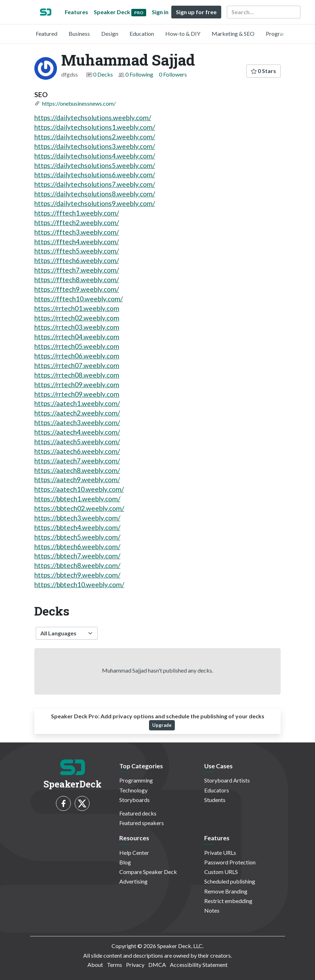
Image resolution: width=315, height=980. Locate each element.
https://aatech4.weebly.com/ (77, 432)
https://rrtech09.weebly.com (77, 385)
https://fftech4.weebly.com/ (77, 242)
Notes (212, 910)
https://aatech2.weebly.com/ (77, 413)
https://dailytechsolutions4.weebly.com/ (95, 156)
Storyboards (134, 800)
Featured (47, 34)
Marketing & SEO (233, 34)
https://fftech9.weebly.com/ (77, 289)
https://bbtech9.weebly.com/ (77, 575)
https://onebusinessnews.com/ (79, 103)
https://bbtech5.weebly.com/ (77, 537)
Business (79, 34)
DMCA (157, 965)
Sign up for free (196, 12)
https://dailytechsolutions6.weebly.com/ (95, 175)
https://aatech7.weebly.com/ (77, 461)
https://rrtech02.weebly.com (77, 318)
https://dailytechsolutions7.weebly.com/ (95, 184)
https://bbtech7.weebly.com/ (77, 556)
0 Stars (264, 71)
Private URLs (220, 853)
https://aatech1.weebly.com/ (77, 403)
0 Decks (103, 74)
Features (76, 12)
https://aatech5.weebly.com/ (77, 442)
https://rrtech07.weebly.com (77, 365)
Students (215, 800)
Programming (283, 34)
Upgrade (162, 725)
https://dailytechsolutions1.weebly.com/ (95, 127)
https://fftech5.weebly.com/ (77, 251)
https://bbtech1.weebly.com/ (77, 499)
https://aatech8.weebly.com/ (77, 470)
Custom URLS (221, 872)
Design (110, 34)
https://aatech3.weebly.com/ (77, 422)
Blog (125, 862)
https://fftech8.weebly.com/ (77, 280)
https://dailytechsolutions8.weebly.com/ (95, 194)
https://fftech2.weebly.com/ (77, 222)
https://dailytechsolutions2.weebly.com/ (95, 137)
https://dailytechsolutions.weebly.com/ (93, 118)
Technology (133, 790)
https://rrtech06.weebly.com (77, 356)
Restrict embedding (228, 901)
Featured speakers (142, 823)
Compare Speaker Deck (148, 872)
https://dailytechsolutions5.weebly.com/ (95, 165)
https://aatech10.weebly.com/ (79, 489)
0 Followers (173, 74)
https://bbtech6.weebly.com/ (77, 547)
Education (142, 34)
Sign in (160, 12)
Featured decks (138, 813)
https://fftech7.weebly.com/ (77, 270)
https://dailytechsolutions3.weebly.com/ (95, 146)
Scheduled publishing (230, 881)
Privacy (135, 965)
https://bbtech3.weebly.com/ (77, 518)
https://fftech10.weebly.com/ (79, 299)
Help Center (134, 853)
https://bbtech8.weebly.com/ (77, 565)
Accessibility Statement (199, 965)
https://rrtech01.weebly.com (77, 308)
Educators (217, 790)
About (95, 965)
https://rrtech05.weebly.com (77, 346)
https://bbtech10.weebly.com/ (79, 584)
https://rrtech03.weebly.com (77, 327)
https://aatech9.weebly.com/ (77, 480)
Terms (114, 965)
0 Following (139, 74)
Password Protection (230, 862)
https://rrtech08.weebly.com (77, 375)
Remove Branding (226, 891)
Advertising (133, 881)
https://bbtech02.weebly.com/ (79, 508)
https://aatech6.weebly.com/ (77, 451)
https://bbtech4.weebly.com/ (77, 527)
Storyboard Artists (227, 780)
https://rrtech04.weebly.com (77, 337)
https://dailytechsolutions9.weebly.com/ (95, 203)
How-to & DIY (183, 34)
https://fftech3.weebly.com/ (77, 232)
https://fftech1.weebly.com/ (77, 213)
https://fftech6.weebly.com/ (77, 260)
